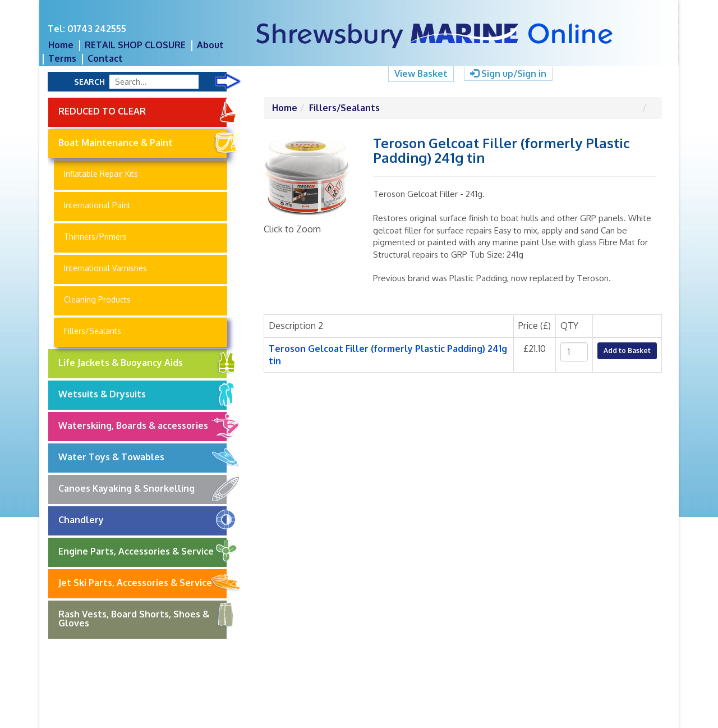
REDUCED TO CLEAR (142, 111)
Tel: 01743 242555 (87, 29)
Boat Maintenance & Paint (142, 143)
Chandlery (142, 520)
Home (61, 45)
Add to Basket (627, 351)
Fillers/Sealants (93, 331)
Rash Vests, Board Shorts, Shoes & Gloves (142, 615)
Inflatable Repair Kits (101, 174)
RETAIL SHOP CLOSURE (135, 45)
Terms (62, 58)
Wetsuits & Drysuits (142, 395)
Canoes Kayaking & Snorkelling (142, 489)
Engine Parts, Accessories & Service (142, 552)
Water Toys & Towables (142, 457)
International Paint (97, 205)
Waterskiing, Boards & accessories (142, 426)
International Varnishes (105, 268)
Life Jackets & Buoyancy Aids (142, 363)
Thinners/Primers (95, 237)
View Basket (421, 74)
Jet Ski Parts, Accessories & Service (142, 583)
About (210, 45)
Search (89, 82)
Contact (105, 58)
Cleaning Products (97, 299)
